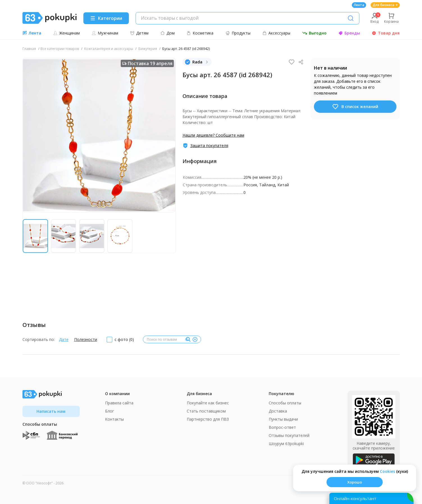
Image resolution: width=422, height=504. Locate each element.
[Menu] (106, 18)
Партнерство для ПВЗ (208, 419)
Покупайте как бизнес (208, 403)
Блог (110, 411)
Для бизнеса (385, 5)
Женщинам (66, 33)
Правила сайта (119, 403)
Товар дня (386, 33)
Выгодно (314, 33)
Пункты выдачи (283, 419)
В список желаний (355, 107)
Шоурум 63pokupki (286, 444)
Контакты (114, 419)
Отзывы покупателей (289, 435)
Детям (139, 33)
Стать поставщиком (206, 411)
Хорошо (355, 482)
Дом (167, 33)
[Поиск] (351, 18)
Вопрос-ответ (282, 427)
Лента (359, 5)
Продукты (238, 33)
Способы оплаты (285, 403)
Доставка (278, 411)
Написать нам (51, 411)
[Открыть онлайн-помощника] (371, 498)
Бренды (349, 33)
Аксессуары (276, 33)
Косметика (200, 33)
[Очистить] (195, 340)
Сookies (387, 471)
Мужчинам (105, 33)
